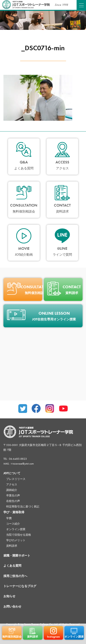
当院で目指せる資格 (19, 535)
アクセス (12, 484)
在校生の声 (13, 501)
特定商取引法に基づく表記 (23, 507)
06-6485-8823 (18, 459)
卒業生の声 (13, 496)
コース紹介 (13, 524)
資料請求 (12, 546)
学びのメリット (16, 540)
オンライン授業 (16, 529)
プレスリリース (16, 479)
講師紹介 (12, 490)
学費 (9, 518)
